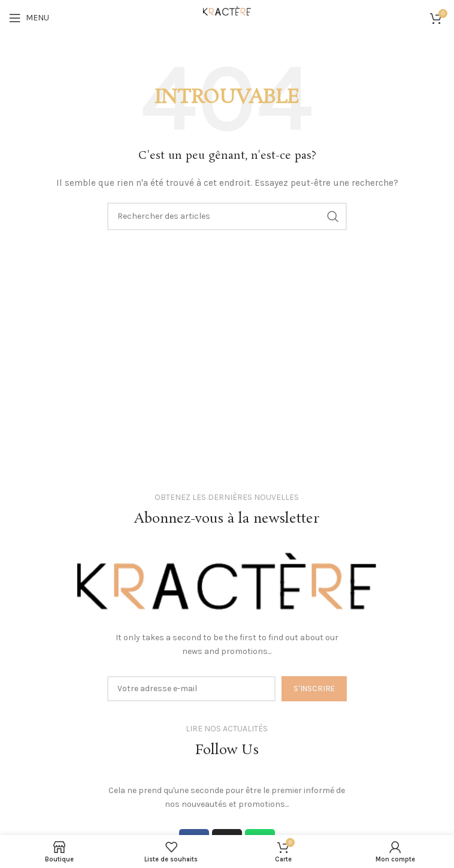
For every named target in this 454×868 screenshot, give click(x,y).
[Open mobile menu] (29, 18)
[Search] (227, 216)
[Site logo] (227, 17)
